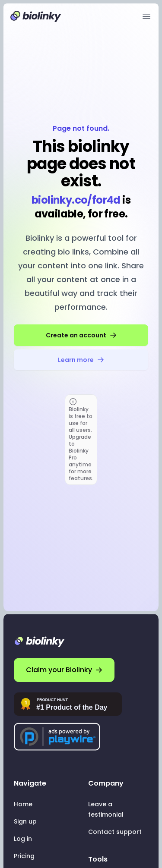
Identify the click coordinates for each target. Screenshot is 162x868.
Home (23, 804)
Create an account (81, 335)
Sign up (25, 821)
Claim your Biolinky (64, 670)
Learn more (81, 360)
